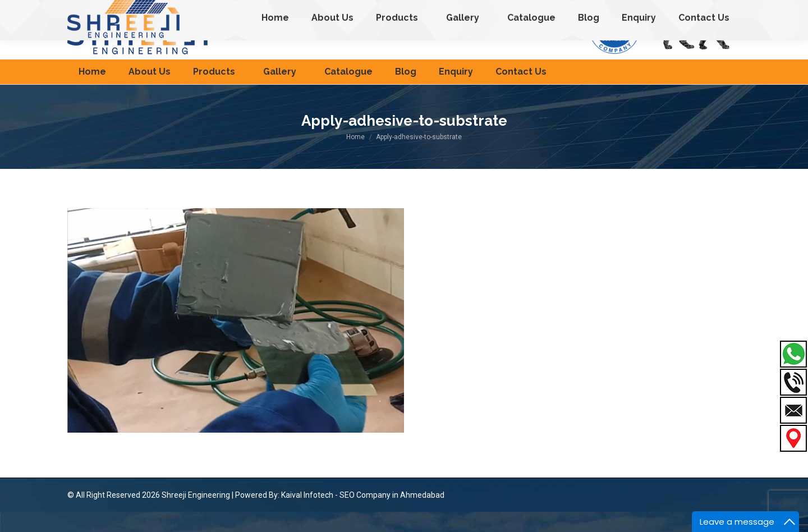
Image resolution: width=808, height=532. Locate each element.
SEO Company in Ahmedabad (392, 515)
